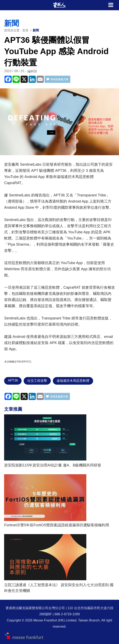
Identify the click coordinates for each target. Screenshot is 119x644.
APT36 (13, 380)
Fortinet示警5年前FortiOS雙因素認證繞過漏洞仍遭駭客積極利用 (57, 525)
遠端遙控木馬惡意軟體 (73, 381)
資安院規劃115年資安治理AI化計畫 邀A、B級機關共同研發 (53, 465)
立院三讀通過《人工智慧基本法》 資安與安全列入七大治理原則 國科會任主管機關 (59, 588)
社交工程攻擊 (37, 381)
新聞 (36, 30)
